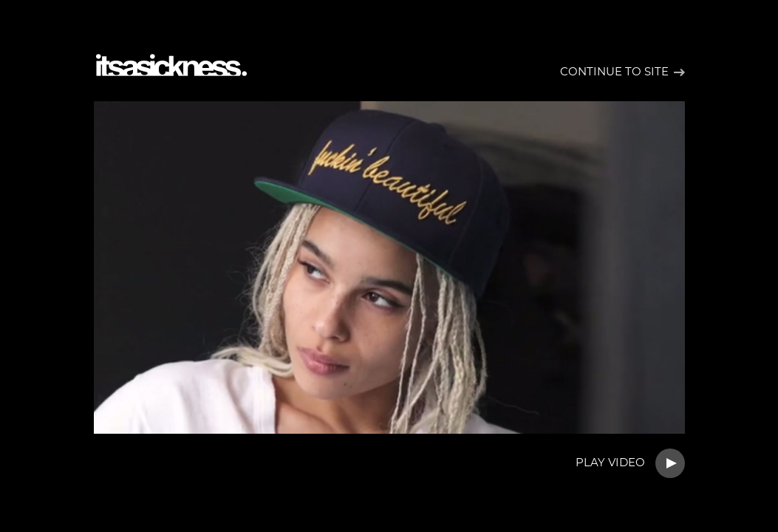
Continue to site (614, 72)
